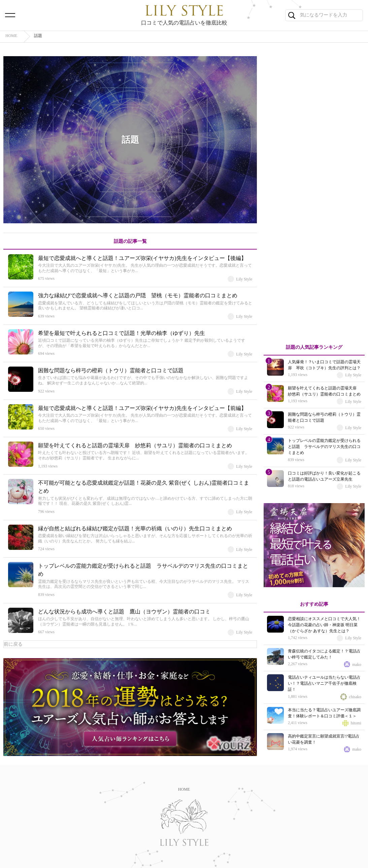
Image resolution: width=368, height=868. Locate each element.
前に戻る (13, 644)
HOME (184, 789)
